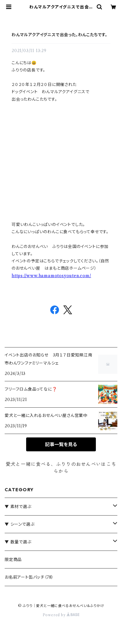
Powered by (61, 615)
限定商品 (13, 560)
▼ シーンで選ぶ (19, 524)
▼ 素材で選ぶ (18, 507)
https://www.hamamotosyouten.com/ (51, 276)
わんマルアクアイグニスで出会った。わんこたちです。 (60, 35)
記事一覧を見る (61, 444)
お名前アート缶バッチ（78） (29, 577)
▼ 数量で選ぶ (18, 542)
